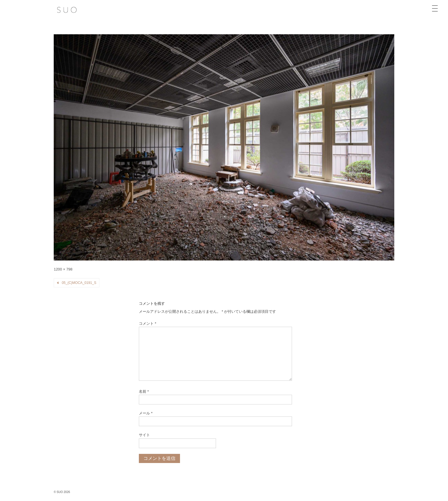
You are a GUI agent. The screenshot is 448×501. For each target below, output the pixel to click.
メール (146, 413)
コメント (148, 323)
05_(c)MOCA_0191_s (79, 283)
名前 (144, 391)
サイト (144, 435)
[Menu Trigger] (435, 9)
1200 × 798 (63, 269)
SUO (60, 492)
